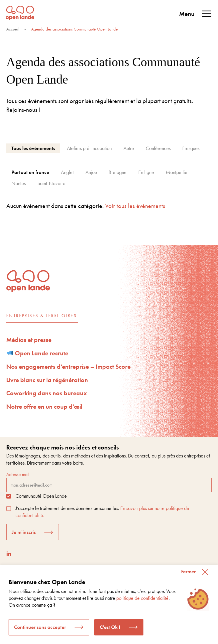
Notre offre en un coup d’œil (44, 407)
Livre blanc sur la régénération (47, 380)
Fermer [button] (188, 571)
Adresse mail (109, 482)
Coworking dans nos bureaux (47, 393)
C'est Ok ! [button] (110, 627)
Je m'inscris (24, 532)
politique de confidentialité (142, 598)
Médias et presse (29, 340)
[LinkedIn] (9, 554)
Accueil (12, 29)
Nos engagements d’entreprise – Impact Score (68, 367)
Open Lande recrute (38, 353)
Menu (196, 14)
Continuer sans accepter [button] (40, 627)
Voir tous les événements (135, 206)
